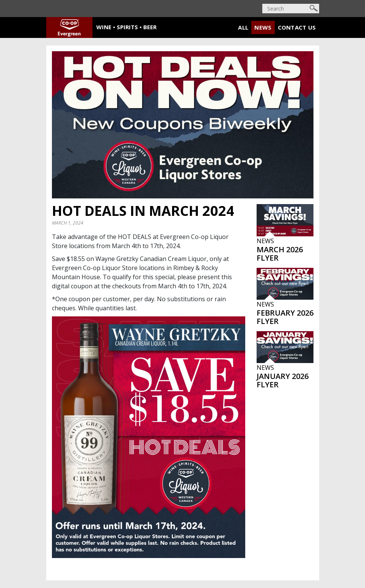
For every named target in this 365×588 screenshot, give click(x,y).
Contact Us (297, 27)
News (263, 27)
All (243, 27)
